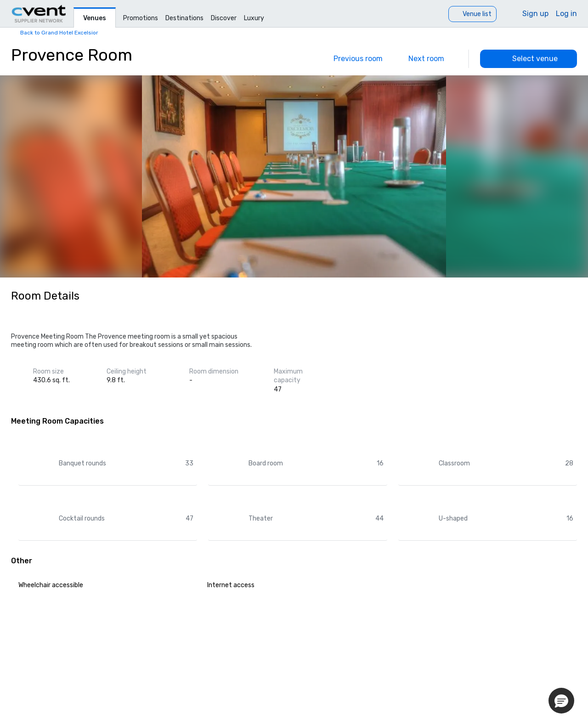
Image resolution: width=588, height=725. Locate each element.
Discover (224, 18)
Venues (95, 18)
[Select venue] (529, 59)
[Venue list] (472, 14)
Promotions (141, 18)
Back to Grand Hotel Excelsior (59, 33)
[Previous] (352, 59)
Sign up (535, 14)
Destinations (184, 18)
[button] (561, 701)
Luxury (254, 18)
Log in (566, 14)
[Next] (433, 59)
